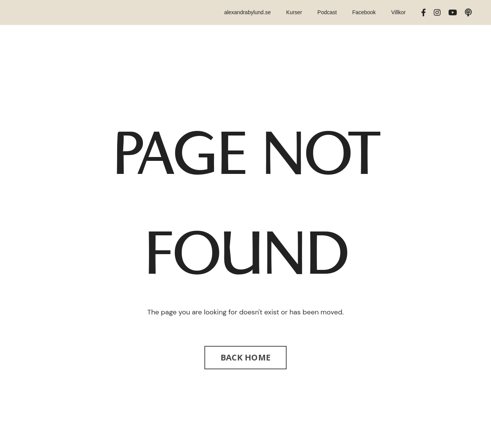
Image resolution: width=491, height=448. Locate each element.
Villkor (398, 12)
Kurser (294, 12)
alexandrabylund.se (247, 12)
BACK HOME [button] (245, 357)
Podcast (327, 12)
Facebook (364, 12)
